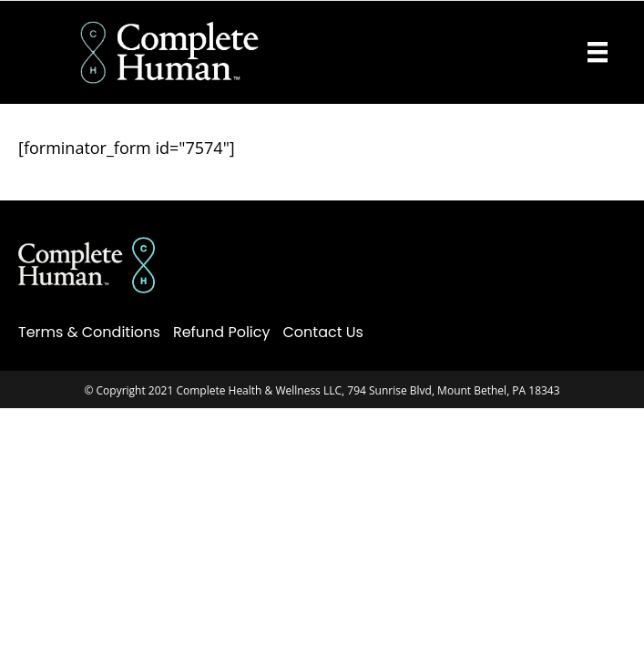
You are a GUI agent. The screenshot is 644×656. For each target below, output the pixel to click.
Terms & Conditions (89, 332)
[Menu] (598, 52)
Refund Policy (222, 332)
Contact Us (323, 332)
